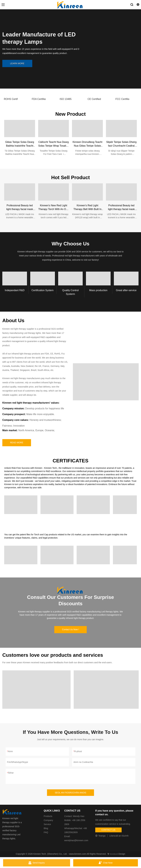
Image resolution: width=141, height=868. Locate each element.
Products (48, 816)
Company (49, 820)
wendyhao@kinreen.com (76, 840)
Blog (46, 828)
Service (47, 824)
